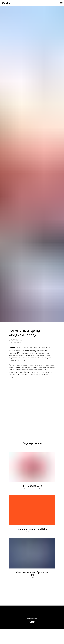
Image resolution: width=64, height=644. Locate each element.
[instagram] (31, 623)
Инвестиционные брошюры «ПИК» (32, 573)
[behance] (33, 623)
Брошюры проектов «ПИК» (32, 529)
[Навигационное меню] (61, 3)
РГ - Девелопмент (32, 486)
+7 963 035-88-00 (32, 617)
